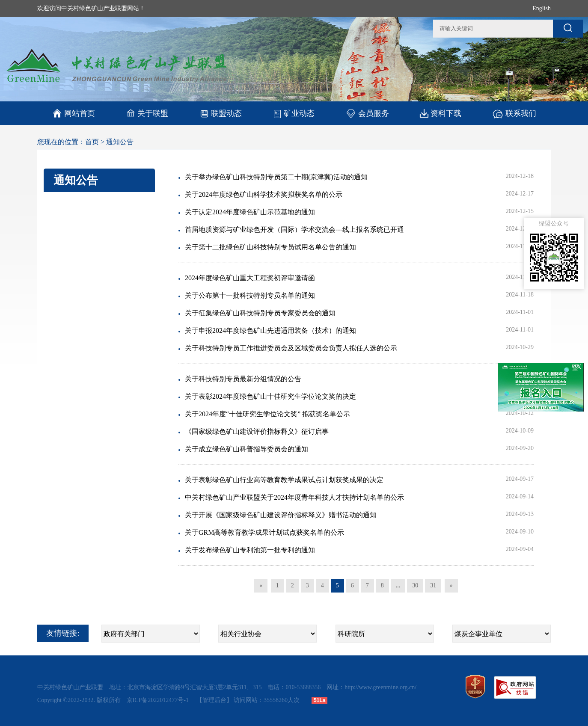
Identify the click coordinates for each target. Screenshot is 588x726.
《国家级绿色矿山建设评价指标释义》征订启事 (257, 431)
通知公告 (120, 142)
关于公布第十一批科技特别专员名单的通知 (250, 295)
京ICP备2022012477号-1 (159, 700)
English (542, 8)
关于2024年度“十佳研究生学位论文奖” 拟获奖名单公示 (267, 414)
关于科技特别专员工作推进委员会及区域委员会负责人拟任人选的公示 (291, 348)
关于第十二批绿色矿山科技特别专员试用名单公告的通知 (270, 247)
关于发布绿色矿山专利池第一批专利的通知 (250, 550)
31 (433, 585)
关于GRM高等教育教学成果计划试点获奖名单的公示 (264, 532)
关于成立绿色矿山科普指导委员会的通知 (246, 449)
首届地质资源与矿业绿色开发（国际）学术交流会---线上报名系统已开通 (294, 230)
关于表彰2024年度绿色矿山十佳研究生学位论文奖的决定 (270, 396)
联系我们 (514, 113)
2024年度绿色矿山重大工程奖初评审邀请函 (250, 278)
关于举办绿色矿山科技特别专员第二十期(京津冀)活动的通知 (276, 177)
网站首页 (74, 113)
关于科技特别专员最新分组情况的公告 (243, 379)
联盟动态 (221, 113)
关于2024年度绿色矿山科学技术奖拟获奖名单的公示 (264, 194)
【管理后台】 (214, 700)
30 (415, 585)
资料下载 (441, 113)
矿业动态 (294, 113)
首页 (92, 142)
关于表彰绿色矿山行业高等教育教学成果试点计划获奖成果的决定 (284, 480)
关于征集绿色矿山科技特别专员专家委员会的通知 (260, 313)
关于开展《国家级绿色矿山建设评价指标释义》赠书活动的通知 (281, 515)
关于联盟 (147, 113)
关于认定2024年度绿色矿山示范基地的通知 (250, 212)
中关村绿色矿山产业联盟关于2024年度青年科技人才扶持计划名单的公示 (294, 497)
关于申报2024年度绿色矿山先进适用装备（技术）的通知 (270, 330)
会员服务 (367, 113)
